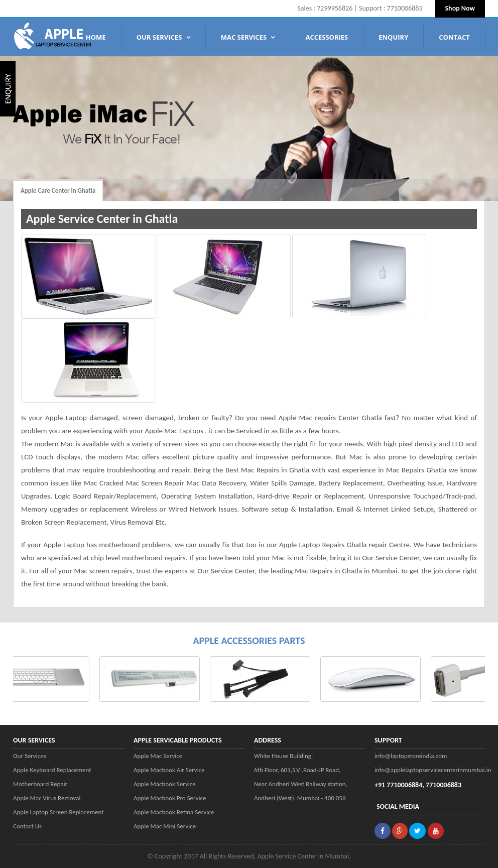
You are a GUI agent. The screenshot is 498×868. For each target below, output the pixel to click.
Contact (454, 37)
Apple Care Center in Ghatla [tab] (58, 191)
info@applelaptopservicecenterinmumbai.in (430, 770)
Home (96, 37)
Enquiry (393, 37)
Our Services (163, 37)
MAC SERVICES (248, 37)
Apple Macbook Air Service (169, 770)
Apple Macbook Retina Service (174, 812)
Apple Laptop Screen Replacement (58, 812)
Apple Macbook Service (165, 784)
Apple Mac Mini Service (165, 826)
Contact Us (27, 826)
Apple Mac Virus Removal (47, 798)
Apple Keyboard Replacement (52, 770)
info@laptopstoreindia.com (411, 756)
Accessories (327, 37)
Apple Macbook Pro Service (170, 798)
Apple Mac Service (158, 756)
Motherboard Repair (40, 784)
